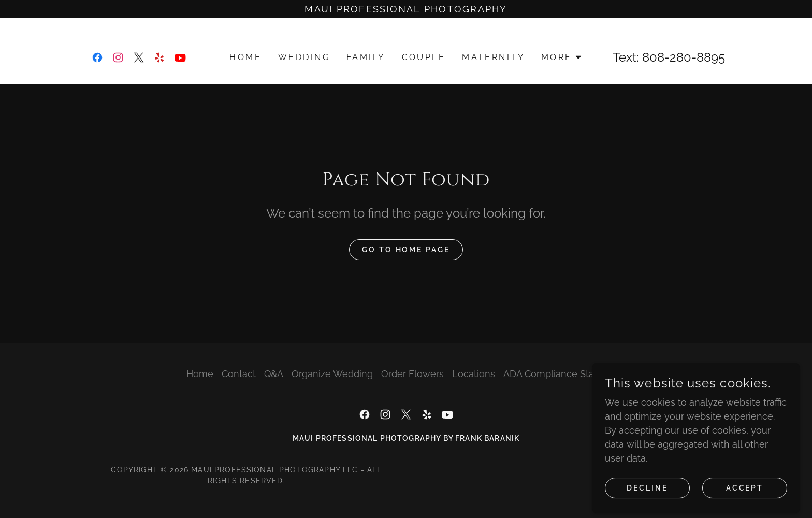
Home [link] (245, 57)
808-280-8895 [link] (684, 57)
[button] (562, 57)
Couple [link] (424, 57)
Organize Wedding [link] (332, 374)
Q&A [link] (274, 374)
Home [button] (200, 374)
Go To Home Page (406, 250)
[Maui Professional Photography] (406, 9)
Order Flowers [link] (412, 374)
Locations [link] (474, 374)
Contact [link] (239, 374)
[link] (97, 57)
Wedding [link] (304, 57)
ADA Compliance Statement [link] (565, 374)
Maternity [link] (493, 57)
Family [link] (366, 57)
